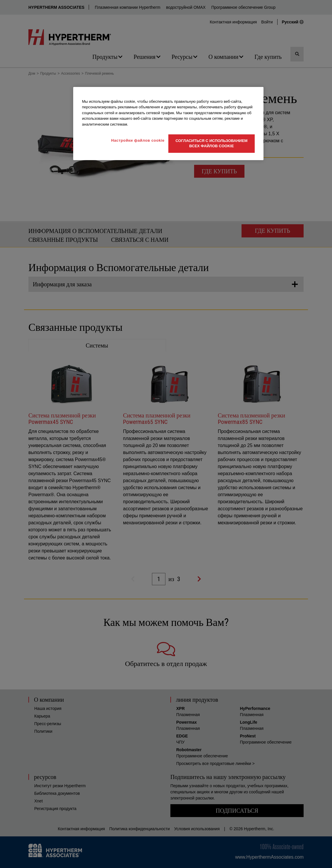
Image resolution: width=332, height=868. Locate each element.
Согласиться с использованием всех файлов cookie (212, 143)
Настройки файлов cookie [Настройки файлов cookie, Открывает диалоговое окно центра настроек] (138, 140)
